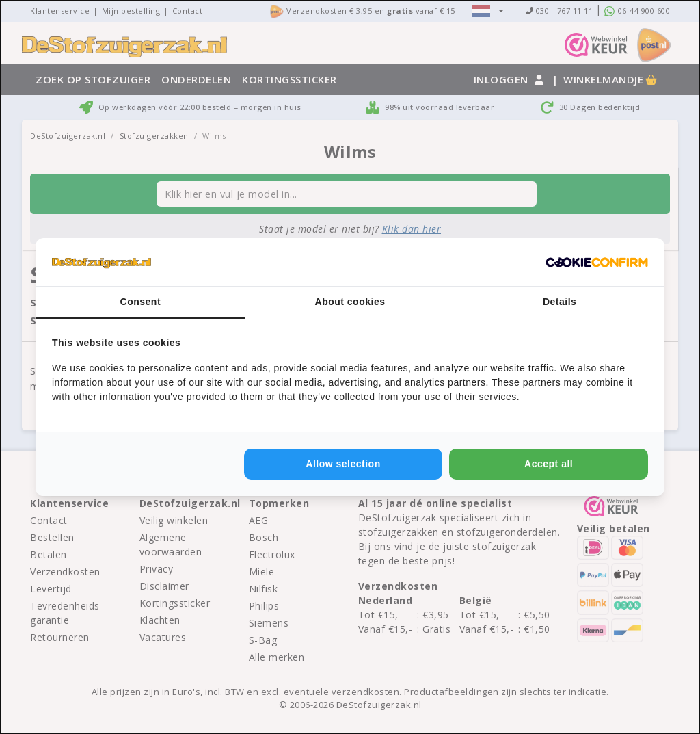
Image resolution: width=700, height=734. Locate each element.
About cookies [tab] (350, 302)
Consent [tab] (141, 302)
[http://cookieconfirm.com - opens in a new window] (597, 262)
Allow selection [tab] (343, 464)
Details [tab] (560, 302)
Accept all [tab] (549, 464)
